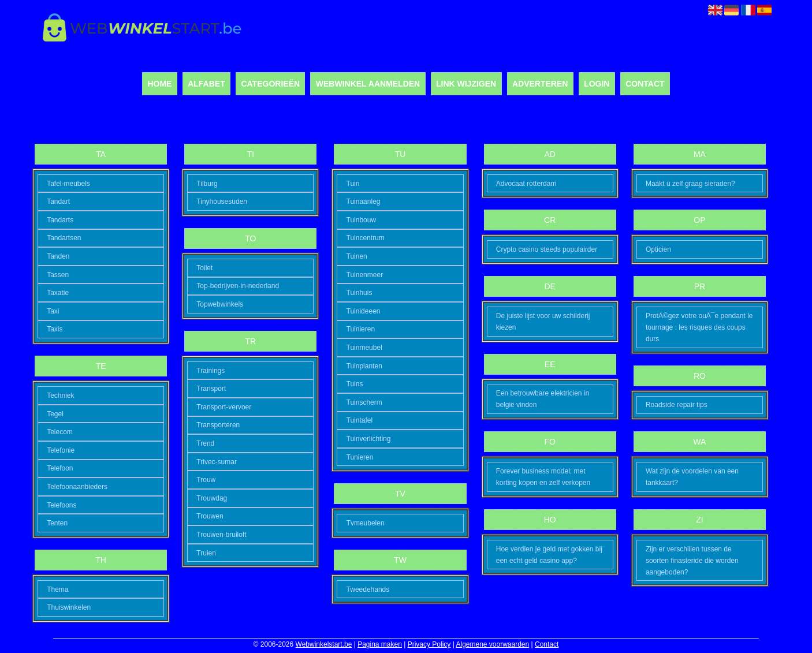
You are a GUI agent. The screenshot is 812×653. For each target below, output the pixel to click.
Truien (206, 553)
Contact (645, 84)
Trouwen (210, 516)
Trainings (211, 371)
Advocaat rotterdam (526, 184)
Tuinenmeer (365, 275)
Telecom (60, 432)
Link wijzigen (466, 84)
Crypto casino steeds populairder (547, 249)
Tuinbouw (362, 220)
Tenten (57, 523)
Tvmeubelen (366, 523)
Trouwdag (212, 498)
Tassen (58, 275)
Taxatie (58, 293)
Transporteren (218, 425)
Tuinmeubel (364, 348)
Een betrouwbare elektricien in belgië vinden (543, 399)
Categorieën (270, 84)
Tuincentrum (366, 238)
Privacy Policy (429, 644)
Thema (57, 589)
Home (159, 84)
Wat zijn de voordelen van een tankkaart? (692, 477)
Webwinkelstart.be (324, 644)
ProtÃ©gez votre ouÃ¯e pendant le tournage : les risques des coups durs (699, 327)
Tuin (353, 184)
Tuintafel (360, 420)
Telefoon (60, 468)
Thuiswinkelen (69, 607)
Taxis (55, 329)
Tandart (58, 202)
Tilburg (207, 184)
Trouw (206, 480)
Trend (205, 443)
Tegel (55, 414)
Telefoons (62, 505)
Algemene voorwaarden (492, 644)
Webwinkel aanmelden (368, 84)
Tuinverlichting (369, 439)
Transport (211, 389)
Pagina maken (380, 644)
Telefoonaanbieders (77, 487)
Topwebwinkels (220, 304)
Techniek (60, 395)
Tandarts (60, 220)
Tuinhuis (360, 293)
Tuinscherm (364, 402)
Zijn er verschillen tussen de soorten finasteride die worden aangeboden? (692, 561)
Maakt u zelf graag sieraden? (690, 184)
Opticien (658, 249)
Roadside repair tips (677, 405)
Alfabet (206, 84)
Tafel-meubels (68, 184)
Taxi (53, 311)
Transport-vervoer (224, 407)
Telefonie (61, 450)
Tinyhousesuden (222, 202)
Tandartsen (64, 238)
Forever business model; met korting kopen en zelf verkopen (543, 477)
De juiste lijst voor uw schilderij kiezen (543, 322)
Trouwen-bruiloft (221, 535)
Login (597, 84)
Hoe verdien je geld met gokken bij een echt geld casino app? (549, 555)
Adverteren (540, 84)
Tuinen (357, 256)
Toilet (204, 268)
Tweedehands (368, 589)
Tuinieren (361, 329)
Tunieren (360, 457)
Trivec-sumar (217, 462)
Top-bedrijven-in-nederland (238, 286)
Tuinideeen (364, 311)
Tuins (355, 384)
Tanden (58, 256)
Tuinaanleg (364, 202)
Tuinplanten (364, 366)
